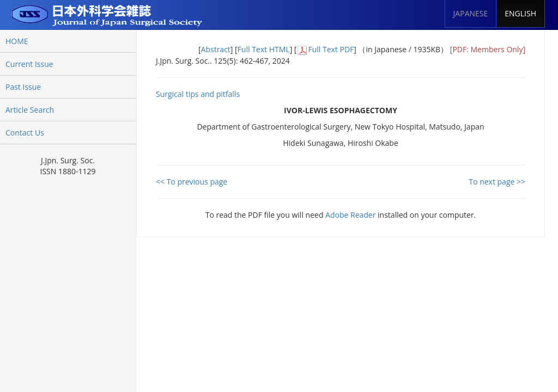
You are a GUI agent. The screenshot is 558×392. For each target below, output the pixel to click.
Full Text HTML (264, 49)
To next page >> (497, 182)
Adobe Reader (350, 215)
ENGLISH (520, 13)
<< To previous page (192, 182)
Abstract (216, 49)
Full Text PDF (331, 49)
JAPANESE (471, 13)
